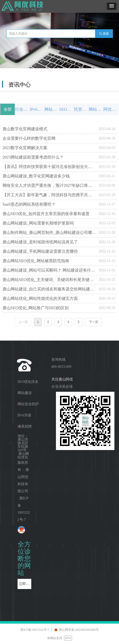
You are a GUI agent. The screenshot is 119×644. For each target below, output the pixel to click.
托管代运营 (81, 109)
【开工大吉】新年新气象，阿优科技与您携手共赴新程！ (49, 195)
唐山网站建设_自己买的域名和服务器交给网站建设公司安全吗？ (49, 289)
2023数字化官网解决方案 (25, 148)
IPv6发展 (37, 109)
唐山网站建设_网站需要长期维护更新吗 (38, 223)
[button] (112, 6)
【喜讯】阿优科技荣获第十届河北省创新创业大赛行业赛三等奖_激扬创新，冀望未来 (49, 167)
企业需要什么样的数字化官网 (29, 138)
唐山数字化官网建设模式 (25, 129)
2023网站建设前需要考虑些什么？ (33, 157)
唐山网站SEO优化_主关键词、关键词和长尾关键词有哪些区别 (49, 280)
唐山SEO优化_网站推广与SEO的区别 (36, 308)
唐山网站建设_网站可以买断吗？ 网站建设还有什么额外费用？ (49, 270)
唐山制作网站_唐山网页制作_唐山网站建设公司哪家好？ (49, 233)
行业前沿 (22, 109)
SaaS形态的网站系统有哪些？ (29, 204)
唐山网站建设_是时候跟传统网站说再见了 (40, 242)
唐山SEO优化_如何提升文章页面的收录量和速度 (46, 214)
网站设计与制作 (52, 109)
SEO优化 (66, 109)
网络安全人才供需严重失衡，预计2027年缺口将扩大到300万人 (49, 185)
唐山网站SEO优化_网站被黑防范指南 (36, 261)
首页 (51, 47)
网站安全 (96, 109)
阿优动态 (111, 109)
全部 (8, 109)
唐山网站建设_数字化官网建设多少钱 (36, 176)
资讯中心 (68, 47)
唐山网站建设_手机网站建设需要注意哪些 (40, 251)
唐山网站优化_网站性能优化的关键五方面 (40, 298)
